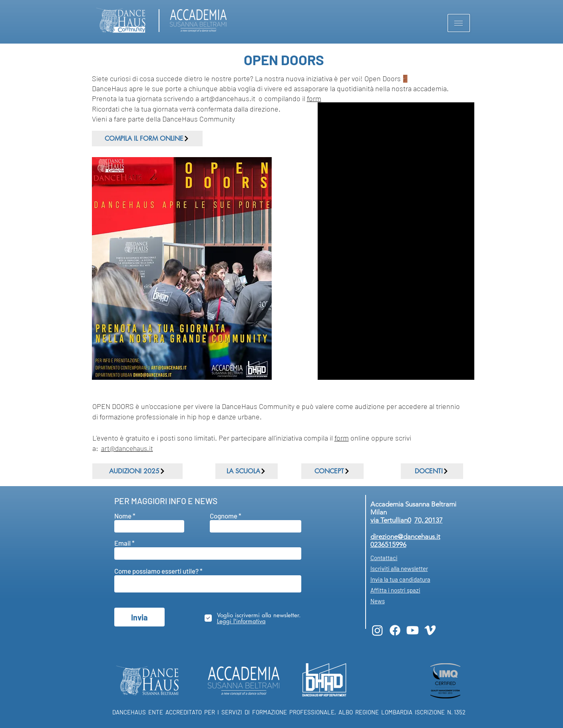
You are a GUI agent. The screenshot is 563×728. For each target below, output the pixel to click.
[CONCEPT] (332, 471)
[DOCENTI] (432, 471)
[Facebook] (395, 630)
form (314, 98)
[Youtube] (413, 630)
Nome (123, 516)
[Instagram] (377, 630)
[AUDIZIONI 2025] (137, 471)
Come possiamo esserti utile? (157, 571)
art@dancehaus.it (127, 448)
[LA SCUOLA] (247, 471)
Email (122, 543)
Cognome (224, 516)
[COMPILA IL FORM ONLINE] (147, 139)
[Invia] (139, 617)
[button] (459, 23)
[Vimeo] (430, 630)
